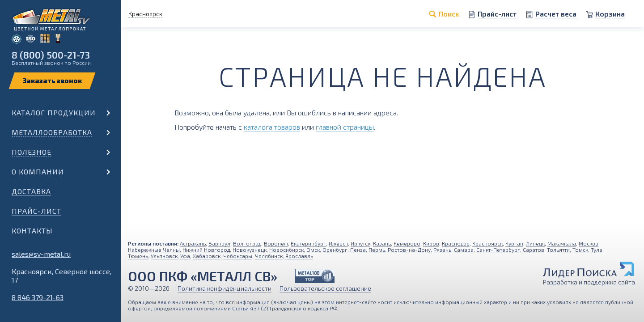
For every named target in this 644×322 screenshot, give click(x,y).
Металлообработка (52, 132)
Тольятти (558, 250)
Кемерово (407, 243)
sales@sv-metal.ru (41, 254)
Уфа (185, 256)
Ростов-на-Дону (409, 250)
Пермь (377, 250)
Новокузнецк (250, 250)
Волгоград (247, 243)
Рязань (442, 250)
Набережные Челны (154, 250)
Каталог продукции (54, 112)
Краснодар (456, 243)
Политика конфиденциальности (225, 288)
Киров (431, 243)
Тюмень (138, 256)
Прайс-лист (36, 211)
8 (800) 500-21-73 (51, 55)
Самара (464, 250)
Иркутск (360, 243)
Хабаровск (207, 256)
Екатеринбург (308, 243)
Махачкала (562, 243)
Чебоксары (238, 256)
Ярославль (299, 256)
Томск (580, 250)
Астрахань (193, 243)
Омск (313, 250)
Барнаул (219, 243)
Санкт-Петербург (498, 250)
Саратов (534, 250)
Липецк (535, 243)
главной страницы (345, 127)
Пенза (358, 250)
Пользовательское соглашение (325, 288)
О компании (38, 172)
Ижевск (338, 243)
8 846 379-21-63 (38, 297)
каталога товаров (272, 127)
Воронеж (276, 243)
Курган (514, 243)
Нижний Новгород (206, 250)
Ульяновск (164, 256)
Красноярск (487, 243)
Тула (597, 250)
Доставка (31, 191)
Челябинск (269, 256)
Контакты (32, 231)
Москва (589, 243)
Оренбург (335, 250)
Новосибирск (286, 250)
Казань (382, 243)
